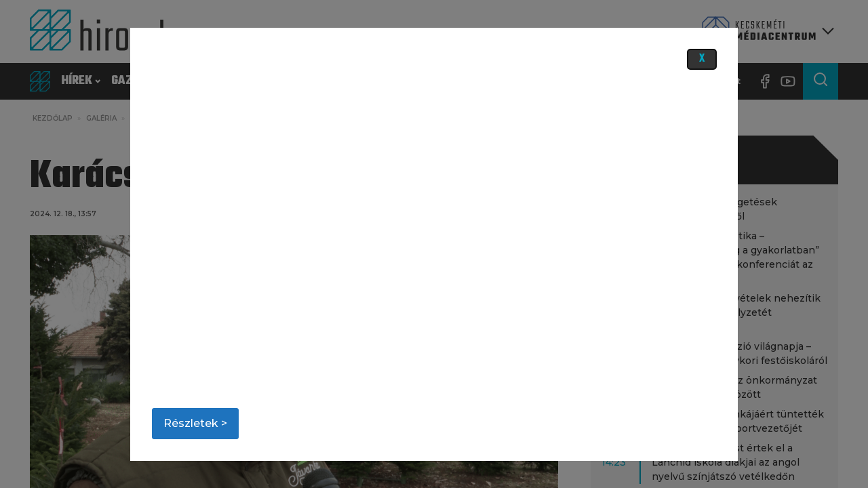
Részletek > (195, 423)
